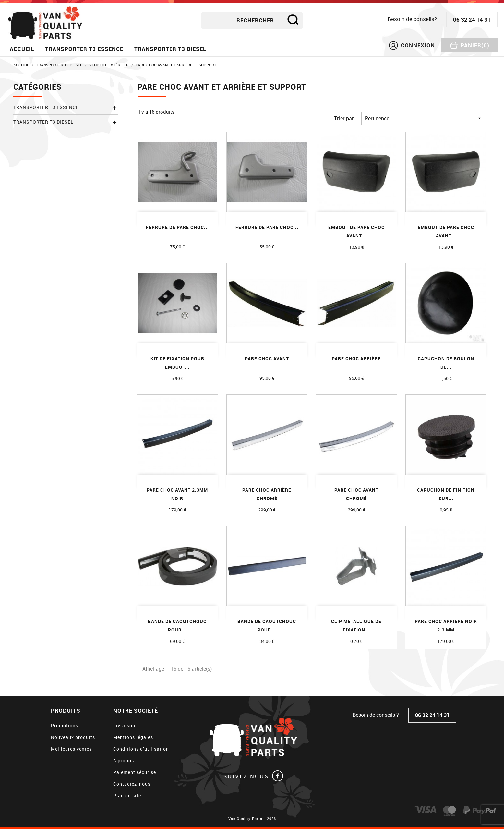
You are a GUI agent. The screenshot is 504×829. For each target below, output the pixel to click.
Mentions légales (133, 737)
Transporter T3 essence (84, 49)
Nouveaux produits (73, 737)
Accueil (22, 49)
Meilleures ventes (71, 749)
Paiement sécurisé (135, 772)
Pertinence (424, 118)
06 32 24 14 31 (472, 20)
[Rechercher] (252, 20)
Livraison (124, 725)
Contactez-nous (132, 784)
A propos (124, 760)
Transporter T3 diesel (170, 49)
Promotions (65, 725)
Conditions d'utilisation (141, 749)
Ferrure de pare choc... (177, 227)
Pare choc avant (267, 359)
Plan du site (127, 795)
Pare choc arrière (356, 359)
